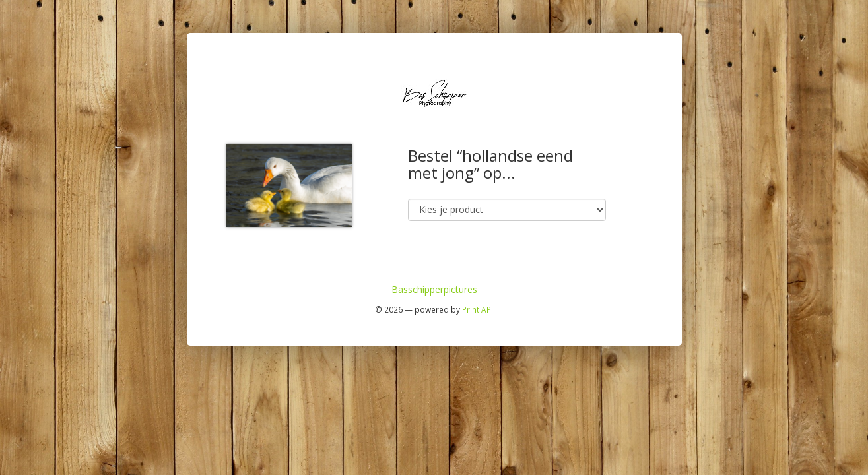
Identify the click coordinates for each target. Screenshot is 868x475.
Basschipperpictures (434, 289)
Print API (478, 309)
